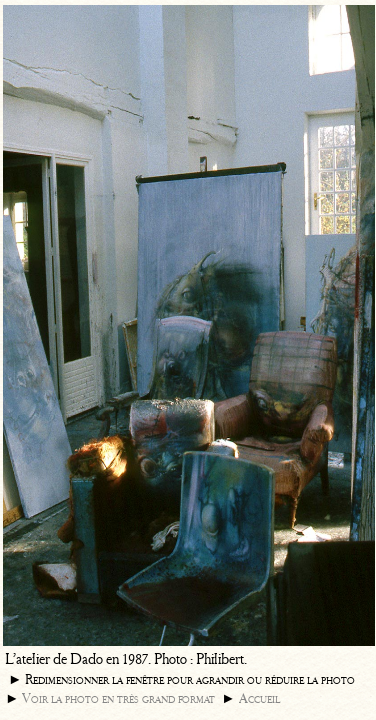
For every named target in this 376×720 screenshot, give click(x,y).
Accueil (259, 698)
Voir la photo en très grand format (118, 698)
